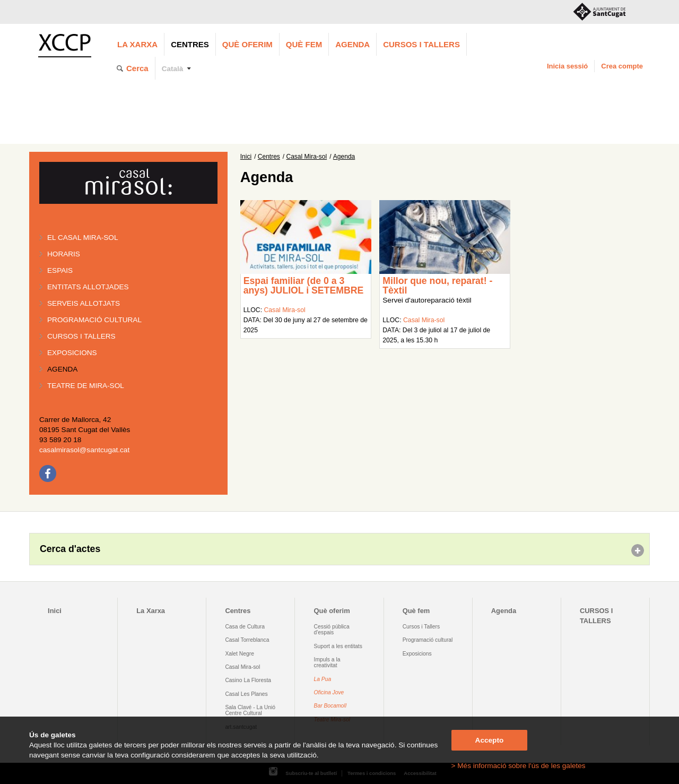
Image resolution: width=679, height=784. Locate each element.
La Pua (323, 679)
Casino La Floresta (248, 680)
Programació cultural (94, 320)
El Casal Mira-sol (82, 238)
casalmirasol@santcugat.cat (84, 450)
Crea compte (622, 66)
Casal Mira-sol (307, 157)
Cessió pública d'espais (332, 630)
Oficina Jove (329, 692)
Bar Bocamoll (330, 706)
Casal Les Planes (246, 694)
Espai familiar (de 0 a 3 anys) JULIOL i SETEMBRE (304, 286)
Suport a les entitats (338, 646)
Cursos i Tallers (421, 627)
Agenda (352, 44)
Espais (60, 270)
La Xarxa (137, 44)
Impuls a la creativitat (327, 662)
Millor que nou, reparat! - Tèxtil (437, 286)
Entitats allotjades (88, 287)
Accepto (490, 740)
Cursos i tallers (81, 336)
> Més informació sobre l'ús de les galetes (519, 766)
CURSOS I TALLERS (421, 44)
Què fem (304, 44)
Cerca (137, 68)
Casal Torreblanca (247, 640)
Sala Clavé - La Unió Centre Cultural (250, 710)
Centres (190, 44)
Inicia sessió (567, 66)
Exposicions (72, 353)
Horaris (64, 254)
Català (173, 69)
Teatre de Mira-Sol (86, 386)
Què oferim (247, 44)
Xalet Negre (240, 654)
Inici (246, 157)
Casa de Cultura (245, 627)
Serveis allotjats (84, 303)
